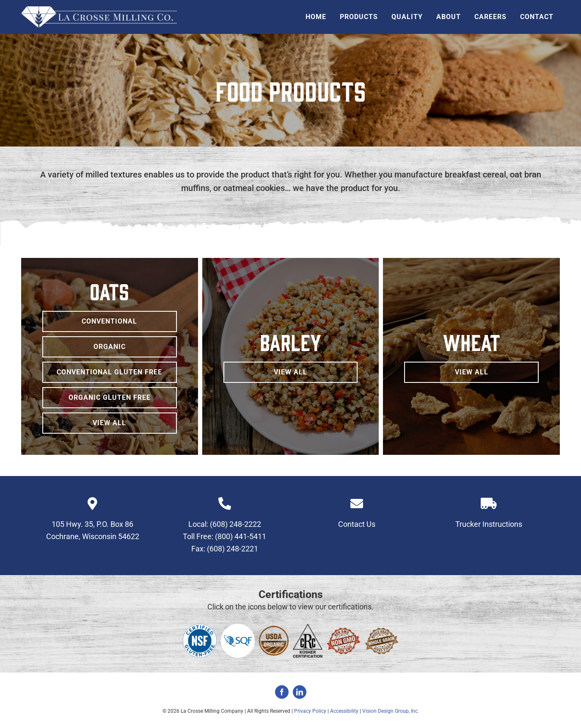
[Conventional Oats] (110, 321)
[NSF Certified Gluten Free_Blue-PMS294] (200, 627)
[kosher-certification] (308, 627)
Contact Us (357, 524)
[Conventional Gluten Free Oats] (110, 372)
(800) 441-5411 (241, 536)
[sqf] (238, 627)
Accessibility (344, 711)
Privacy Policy (310, 711)
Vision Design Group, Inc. (391, 711)
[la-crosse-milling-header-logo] (99, 10)
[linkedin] (300, 692)
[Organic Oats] (110, 347)
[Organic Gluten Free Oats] (110, 398)
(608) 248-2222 (235, 524)
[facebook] (282, 692)
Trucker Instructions (489, 524)
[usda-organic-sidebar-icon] (274, 630)
